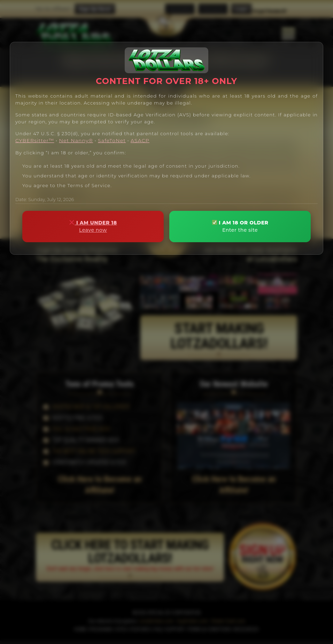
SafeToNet (112, 140)
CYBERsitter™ (35, 140)
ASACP (140, 140)
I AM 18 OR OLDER (240, 226)
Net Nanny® (76, 140)
